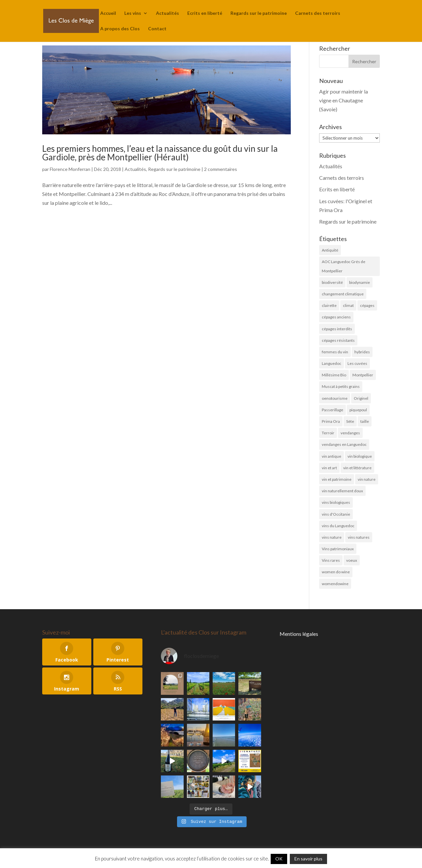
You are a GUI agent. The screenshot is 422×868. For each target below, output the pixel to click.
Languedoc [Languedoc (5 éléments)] (332, 363)
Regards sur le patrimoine (259, 13)
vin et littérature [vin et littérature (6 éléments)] (357, 468)
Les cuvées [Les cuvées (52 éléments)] (357, 363)
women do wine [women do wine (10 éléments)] (336, 572)
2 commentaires (221, 169)
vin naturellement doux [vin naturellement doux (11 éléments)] (342, 491)
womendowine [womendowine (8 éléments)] (335, 584)
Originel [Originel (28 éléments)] (361, 398)
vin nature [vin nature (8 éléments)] (367, 479)
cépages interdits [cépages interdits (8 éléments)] (337, 329)
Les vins (133, 13)
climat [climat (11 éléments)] (348, 305)
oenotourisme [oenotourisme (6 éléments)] (335, 398)
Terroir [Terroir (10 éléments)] (328, 433)
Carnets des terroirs (318, 13)
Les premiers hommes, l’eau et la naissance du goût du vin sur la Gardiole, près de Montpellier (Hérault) (160, 153)
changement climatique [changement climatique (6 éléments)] (343, 294)
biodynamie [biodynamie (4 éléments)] (360, 282)
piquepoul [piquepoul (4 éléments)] (358, 410)
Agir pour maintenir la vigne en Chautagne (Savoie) (344, 100)
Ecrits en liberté (205, 13)
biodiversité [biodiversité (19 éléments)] (332, 282)
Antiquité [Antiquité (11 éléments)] (330, 250)
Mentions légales (299, 634)
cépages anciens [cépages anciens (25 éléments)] (336, 317)
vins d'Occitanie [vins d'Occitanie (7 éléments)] (336, 514)
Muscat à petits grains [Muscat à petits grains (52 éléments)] (341, 386)
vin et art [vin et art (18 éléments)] (329, 468)
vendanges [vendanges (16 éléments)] (350, 433)
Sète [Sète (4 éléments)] (350, 421)
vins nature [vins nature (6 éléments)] (332, 537)
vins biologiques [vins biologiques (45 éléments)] (336, 502)
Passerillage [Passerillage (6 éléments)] (332, 410)
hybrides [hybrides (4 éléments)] (362, 352)
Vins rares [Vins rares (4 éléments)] (331, 560)
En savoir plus (308, 859)
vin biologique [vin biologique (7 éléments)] (360, 456)
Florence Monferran (70, 169)
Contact (157, 29)
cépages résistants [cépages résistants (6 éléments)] (338, 340)
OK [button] (279, 859)
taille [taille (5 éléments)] (365, 421)
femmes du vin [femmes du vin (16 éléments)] (335, 352)
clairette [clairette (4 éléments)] (329, 305)
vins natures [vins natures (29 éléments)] (359, 537)
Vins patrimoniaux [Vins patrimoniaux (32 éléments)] (338, 549)
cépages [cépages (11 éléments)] (367, 305)
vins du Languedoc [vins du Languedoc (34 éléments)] (338, 526)
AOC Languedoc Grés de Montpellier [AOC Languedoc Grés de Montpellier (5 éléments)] (344, 266)
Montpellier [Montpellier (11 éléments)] (363, 375)
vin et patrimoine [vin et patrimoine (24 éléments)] (337, 479)
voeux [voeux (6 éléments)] (352, 560)
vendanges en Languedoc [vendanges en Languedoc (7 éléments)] (344, 444)
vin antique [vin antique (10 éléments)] (332, 456)
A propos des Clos (120, 29)
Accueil (108, 13)
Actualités (167, 13)
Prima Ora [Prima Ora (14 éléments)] (331, 421)
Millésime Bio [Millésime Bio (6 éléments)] (334, 375)
